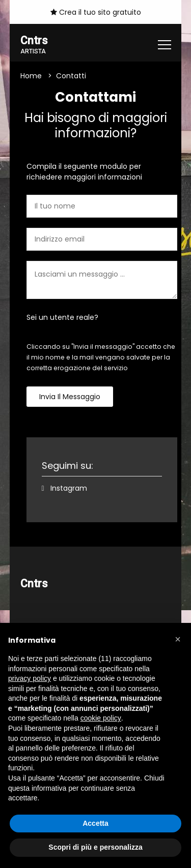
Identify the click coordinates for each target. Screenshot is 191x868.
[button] (178, 639)
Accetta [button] (95, 823)
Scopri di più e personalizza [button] (95, 847)
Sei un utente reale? (62, 317)
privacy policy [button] (30, 678)
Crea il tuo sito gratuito (96, 12)
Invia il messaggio (70, 397)
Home (31, 76)
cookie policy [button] (101, 718)
